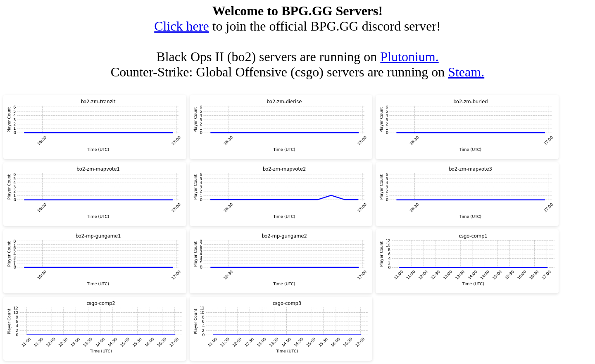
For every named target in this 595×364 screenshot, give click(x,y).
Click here (181, 26)
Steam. (466, 72)
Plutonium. (409, 57)
